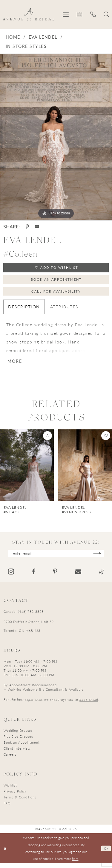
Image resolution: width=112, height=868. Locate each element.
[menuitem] (66, 14)
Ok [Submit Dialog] (106, 853)
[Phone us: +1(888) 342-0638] (93, 14)
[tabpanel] (56, 137)
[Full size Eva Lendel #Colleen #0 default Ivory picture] (56, 137)
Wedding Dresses (18, 735)
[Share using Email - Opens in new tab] (37, 227)
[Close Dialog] (5, 853)
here (75, 863)
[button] (66, 14)
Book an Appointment (56, 281)
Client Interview (17, 753)
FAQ (7, 808)
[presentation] (27, 469)
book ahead (89, 704)
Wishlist (10, 790)
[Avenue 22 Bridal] (29, 14)
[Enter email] (56, 558)
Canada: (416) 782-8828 (24, 616)
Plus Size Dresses (18, 741)
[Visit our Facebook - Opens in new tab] (34, 576)
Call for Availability (56, 293)
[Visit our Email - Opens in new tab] (78, 576)
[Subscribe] (102, 558)
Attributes (64, 310)
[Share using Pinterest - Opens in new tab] (27, 227)
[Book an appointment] (80, 14)
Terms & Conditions (20, 802)
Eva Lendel (43, 37)
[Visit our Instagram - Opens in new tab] (11, 576)
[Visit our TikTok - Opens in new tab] (102, 576)
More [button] (15, 365)
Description (24, 310)
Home (13, 37)
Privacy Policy (15, 796)
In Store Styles (26, 46)
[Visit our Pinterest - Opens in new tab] (55, 576)
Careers (10, 759)
